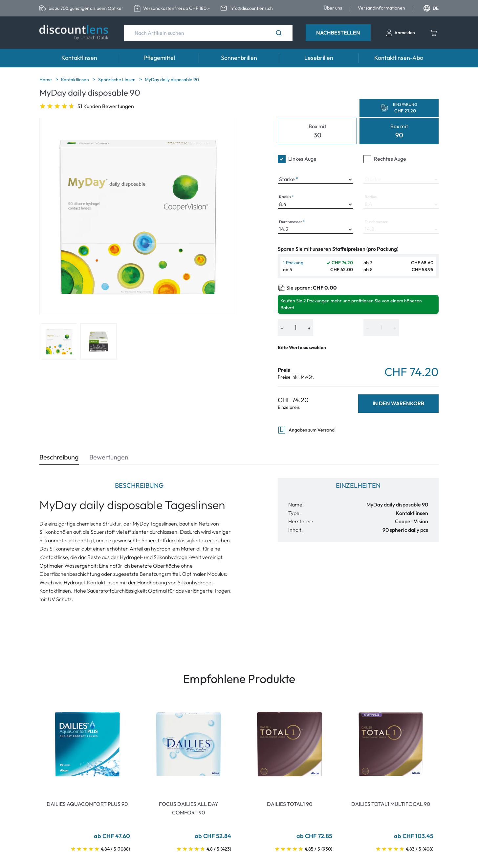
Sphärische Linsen (117, 80)
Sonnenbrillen (239, 58)
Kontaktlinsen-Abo (399, 58)
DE (431, 8)
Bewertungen (109, 457)
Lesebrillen (319, 58)
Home (46, 80)
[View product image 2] (98, 341)
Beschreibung (59, 457)
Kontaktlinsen (79, 58)
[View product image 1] (59, 341)
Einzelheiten (358, 485)
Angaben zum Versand (306, 430)
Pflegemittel (159, 58)
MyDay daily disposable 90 (172, 80)
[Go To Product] (87, 744)
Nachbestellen (338, 33)
